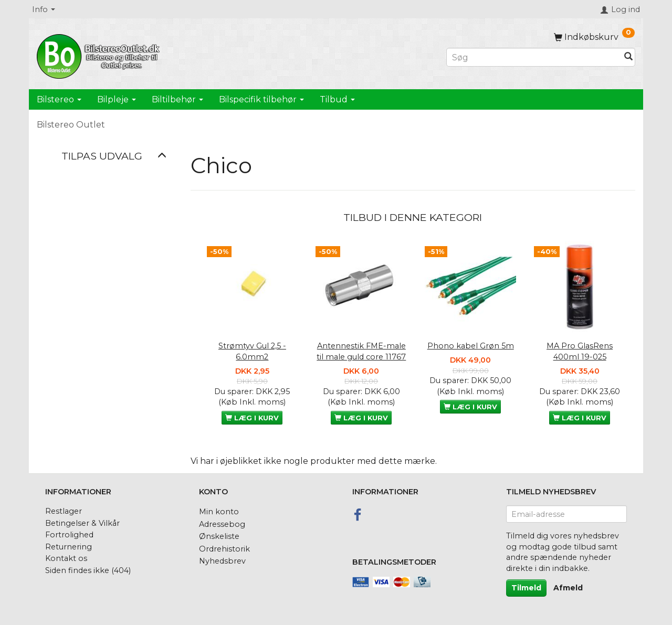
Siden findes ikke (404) (88, 570)
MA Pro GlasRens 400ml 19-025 (580, 351)
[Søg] (628, 57)
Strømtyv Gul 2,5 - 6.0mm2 (252, 351)
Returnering (69, 547)
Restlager (64, 511)
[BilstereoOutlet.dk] (100, 55)
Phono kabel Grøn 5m (471, 346)
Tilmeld (526, 588)
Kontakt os (66, 558)
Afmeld (568, 588)
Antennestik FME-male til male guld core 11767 (361, 351)
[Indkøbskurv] (594, 37)
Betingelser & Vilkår (82, 523)
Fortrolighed (69, 535)
